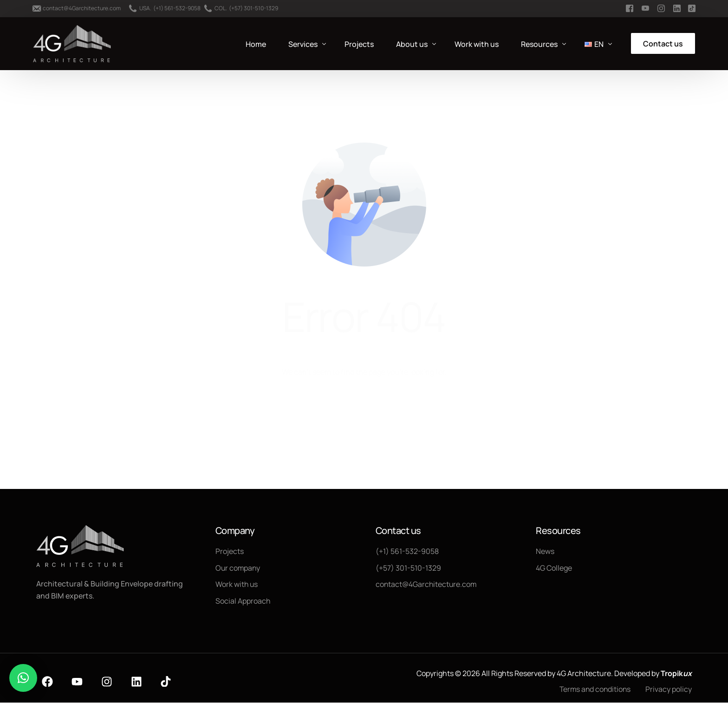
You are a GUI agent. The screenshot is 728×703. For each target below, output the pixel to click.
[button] (23, 678)
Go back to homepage (364, 410)
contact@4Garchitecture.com (82, 8)
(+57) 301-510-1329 (253, 8)
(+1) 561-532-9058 (177, 8)
